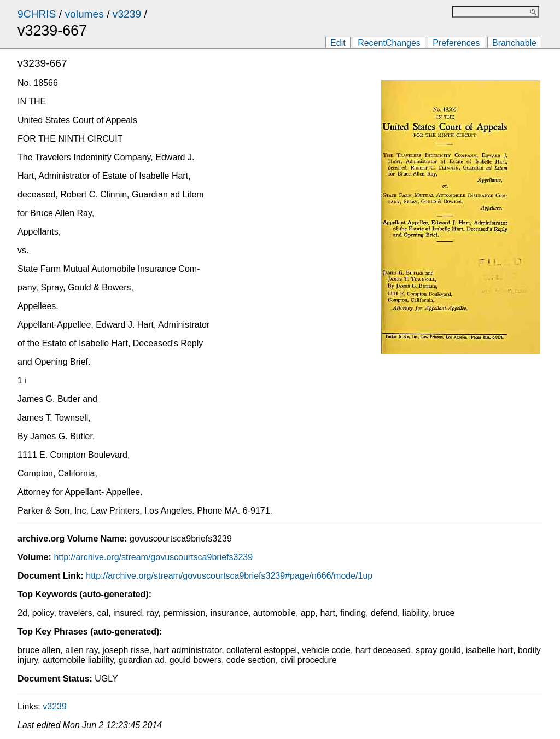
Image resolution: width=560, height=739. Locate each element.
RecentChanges (389, 43)
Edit (338, 43)
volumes (84, 14)
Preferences (456, 43)
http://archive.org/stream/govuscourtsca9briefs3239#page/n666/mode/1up (229, 576)
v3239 (127, 14)
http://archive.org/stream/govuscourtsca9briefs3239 (153, 557)
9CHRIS (37, 14)
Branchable (514, 43)
